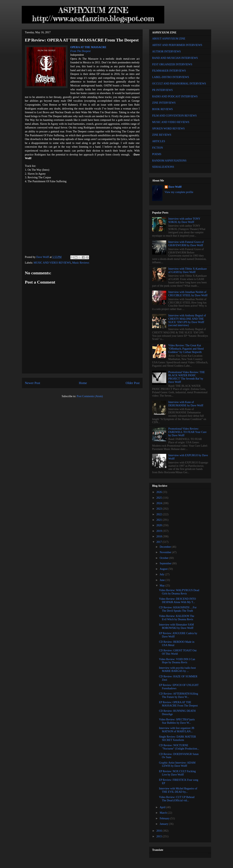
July (162, 574)
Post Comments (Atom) (90, 396)
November (166, 552)
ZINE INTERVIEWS (164, 103)
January (164, 824)
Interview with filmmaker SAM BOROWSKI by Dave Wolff (176, 626)
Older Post (133, 383)
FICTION (158, 148)
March (163, 813)
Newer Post (33, 383)
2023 (160, 509)
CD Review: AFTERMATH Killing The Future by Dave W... (179, 695)
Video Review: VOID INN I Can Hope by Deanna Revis (177, 661)
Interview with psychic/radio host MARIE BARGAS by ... (177, 670)
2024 (160, 503)
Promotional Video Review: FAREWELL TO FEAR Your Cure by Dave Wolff (187, 432)
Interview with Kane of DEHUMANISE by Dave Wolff (186, 404)
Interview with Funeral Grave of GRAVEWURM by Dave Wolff (186, 244)
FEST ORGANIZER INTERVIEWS (172, 64)
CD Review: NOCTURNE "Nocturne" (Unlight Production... (179, 747)
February (165, 818)
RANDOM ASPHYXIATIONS (169, 161)
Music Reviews (81, 263)
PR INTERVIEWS (162, 90)
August (164, 569)
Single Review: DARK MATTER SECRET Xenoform (177, 738)
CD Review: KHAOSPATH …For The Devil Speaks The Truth (178, 609)
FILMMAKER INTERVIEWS (169, 71)
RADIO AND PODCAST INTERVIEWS (175, 96)
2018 (160, 536)
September (166, 563)
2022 (160, 514)
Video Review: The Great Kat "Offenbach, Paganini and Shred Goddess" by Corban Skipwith (186, 349)
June (162, 580)
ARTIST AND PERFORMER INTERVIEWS (177, 45)
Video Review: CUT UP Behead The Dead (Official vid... (177, 799)
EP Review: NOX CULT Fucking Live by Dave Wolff (177, 773)
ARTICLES (159, 141)
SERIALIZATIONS (163, 167)
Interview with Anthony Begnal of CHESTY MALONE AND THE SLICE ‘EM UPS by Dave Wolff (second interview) (187, 320)
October (164, 558)
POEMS (157, 154)
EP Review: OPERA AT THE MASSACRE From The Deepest (178, 704)
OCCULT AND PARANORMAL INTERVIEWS (179, 84)
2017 (160, 542)
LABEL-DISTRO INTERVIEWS (171, 77)
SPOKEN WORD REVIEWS (168, 129)
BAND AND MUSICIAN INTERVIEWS (175, 58)
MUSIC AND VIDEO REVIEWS (52, 263)
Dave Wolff (175, 187)
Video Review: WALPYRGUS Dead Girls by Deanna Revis (179, 592)
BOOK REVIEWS (162, 109)
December (166, 547)
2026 (160, 492)
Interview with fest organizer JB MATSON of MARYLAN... (177, 730)
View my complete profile (179, 192)
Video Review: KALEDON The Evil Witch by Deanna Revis (177, 618)
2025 (160, 498)
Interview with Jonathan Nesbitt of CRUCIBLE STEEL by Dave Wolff (188, 294)
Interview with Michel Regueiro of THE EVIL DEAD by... (178, 790)
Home (83, 383)
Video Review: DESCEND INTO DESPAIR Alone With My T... (177, 601)
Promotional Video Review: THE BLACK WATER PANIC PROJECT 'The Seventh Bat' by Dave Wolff (187, 377)
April (163, 807)
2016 (160, 831)
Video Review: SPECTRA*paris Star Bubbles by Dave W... (177, 721)
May (162, 586)
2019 (160, 531)
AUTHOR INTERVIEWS (166, 52)
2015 (160, 836)
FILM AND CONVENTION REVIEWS (174, 116)
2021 (160, 520)
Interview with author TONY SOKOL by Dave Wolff (184, 220)
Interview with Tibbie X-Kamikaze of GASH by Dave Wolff (188, 270)
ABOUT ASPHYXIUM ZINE (169, 39)
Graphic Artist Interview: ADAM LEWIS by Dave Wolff (177, 764)
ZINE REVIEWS (162, 135)
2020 (160, 525)
